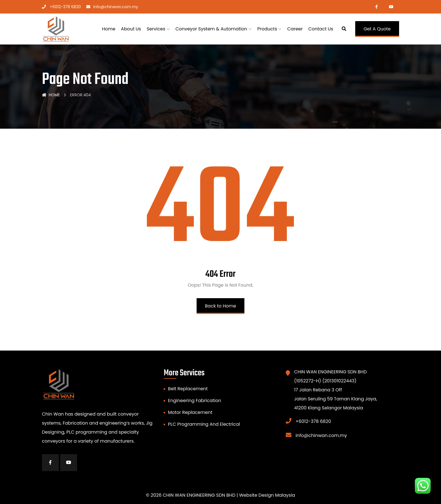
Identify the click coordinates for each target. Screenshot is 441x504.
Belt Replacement (188, 389)
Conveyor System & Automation (211, 29)
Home (109, 29)
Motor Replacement (190, 412)
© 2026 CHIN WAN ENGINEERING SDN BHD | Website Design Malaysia (220, 495)
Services (156, 29)
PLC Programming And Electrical (204, 424)
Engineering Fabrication (194, 401)
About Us (131, 29)
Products (267, 29)
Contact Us (321, 29)
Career (295, 29)
